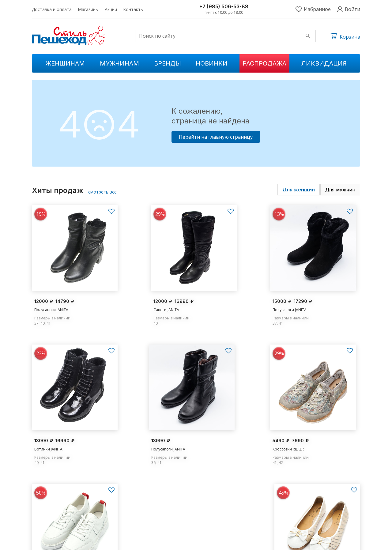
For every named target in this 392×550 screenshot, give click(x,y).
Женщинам (65, 63)
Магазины (88, 9)
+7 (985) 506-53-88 (224, 6)
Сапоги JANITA (131, 301)
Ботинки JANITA (300, 301)
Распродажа (264, 63)
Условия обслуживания (339, 541)
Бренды (168, 63)
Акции (111, 9)
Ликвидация (324, 63)
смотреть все (102, 192)
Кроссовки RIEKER (134, 432)
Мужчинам (119, 63)
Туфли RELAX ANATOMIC (307, 432)
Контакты (133, 9)
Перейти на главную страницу (216, 137)
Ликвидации (135, 519)
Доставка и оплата (52, 9)
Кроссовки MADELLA (220, 432)
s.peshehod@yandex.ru (306, 509)
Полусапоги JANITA (51, 301)
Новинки (212, 63)
